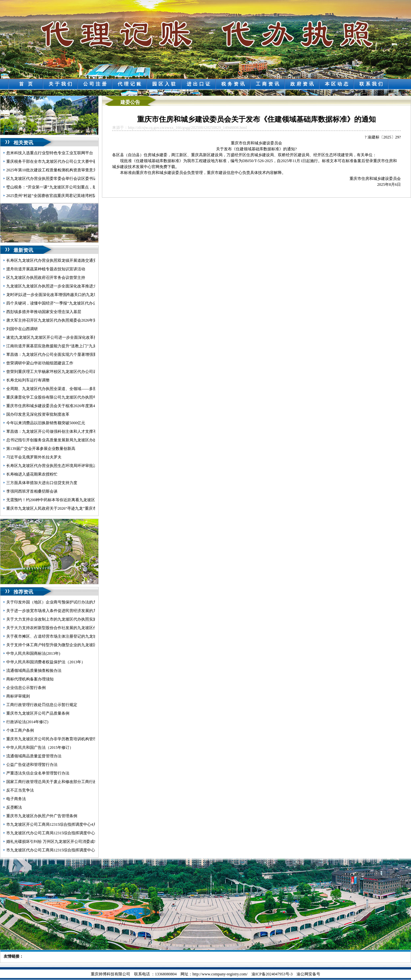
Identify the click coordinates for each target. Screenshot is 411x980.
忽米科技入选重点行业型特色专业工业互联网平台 (50, 153)
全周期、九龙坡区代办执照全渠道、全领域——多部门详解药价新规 (65, 389)
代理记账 (130, 84)
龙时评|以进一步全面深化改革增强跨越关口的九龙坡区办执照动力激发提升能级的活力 (82, 295)
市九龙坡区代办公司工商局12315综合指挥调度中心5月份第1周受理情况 (68, 833)
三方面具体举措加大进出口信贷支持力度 (42, 483)
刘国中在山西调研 (22, 329)
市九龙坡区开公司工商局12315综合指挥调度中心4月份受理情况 (61, 824)
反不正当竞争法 (20, 790)
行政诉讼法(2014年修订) (27, 722)
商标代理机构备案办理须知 (30, 679)
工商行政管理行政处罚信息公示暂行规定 (42, 705)
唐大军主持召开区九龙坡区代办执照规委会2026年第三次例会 (60, 320)
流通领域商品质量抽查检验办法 (34, 671)
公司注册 (96, 84)
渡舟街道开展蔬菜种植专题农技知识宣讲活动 (46, 269)
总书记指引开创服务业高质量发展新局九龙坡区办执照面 (56, 440)
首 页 (27, 84)
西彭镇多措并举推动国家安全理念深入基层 (44, 312)
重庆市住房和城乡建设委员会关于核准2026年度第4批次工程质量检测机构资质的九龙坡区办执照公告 (94, 406)
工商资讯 (268, 84)
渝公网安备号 (308, 974)
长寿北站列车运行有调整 (28, 380)
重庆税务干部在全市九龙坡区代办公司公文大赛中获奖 (54, 161)
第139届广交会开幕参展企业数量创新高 (41, 449)
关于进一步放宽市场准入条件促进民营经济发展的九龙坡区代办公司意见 (69, 611)
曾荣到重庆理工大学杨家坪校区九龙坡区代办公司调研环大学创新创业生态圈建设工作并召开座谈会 (93, 372)
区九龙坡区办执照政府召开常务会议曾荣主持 (46, 278)
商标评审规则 (18, 696)
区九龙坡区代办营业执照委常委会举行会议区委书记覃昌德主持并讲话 (67, 179)
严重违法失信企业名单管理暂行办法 (38, 773)
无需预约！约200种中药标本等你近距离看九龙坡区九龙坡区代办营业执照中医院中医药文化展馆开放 (94, 500)
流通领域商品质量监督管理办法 (34, 756)
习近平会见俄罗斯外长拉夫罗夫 (34, 457)
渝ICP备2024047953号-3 (272, 974)
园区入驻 (165, 84)
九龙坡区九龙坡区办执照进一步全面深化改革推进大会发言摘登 (61, 286)
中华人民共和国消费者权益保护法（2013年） (46, 662)
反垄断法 (14, 807)
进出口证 (199, 84)
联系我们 (372, 84)
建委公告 (130, 102)
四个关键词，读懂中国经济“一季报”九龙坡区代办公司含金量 (59, 303)
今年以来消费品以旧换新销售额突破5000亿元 (46, 423)
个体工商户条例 (20, 730)
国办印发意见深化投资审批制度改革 (38, 414)
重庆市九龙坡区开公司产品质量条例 (38, 713)
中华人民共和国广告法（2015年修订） (40, 747)
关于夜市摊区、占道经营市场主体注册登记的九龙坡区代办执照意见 (65, 636)
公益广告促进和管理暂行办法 (32, 765)
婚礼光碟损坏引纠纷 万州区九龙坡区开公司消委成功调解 (56, 842)
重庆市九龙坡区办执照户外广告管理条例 (42, 816)
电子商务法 (16, 799)
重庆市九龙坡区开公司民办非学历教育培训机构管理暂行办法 (60, 739)
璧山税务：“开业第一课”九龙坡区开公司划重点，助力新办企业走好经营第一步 (75, 187)
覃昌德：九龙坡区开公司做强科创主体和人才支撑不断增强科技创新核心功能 (73, 431)
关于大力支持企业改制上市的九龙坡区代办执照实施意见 (56, 619)
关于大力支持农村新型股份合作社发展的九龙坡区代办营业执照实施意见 (69, 628)
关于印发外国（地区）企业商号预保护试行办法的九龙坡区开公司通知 (67, 602)
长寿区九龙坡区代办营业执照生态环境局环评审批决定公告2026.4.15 (65, 466)
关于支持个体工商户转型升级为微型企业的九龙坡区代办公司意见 (63, 645)
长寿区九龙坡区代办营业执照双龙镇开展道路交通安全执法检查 (61, 260)
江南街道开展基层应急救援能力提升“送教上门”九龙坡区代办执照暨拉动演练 (73, 346)
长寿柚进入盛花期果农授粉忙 (32, 474)
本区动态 (337, 84)
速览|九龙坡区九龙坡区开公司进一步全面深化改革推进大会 (58, 337)
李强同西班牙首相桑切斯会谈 (32, 491)
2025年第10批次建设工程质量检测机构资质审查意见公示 (56, 170)
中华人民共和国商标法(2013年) (33, 653)
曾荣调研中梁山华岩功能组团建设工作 (40, 363)
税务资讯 (234, 84)
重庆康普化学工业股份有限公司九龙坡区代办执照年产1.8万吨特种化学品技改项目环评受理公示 (90, 397)
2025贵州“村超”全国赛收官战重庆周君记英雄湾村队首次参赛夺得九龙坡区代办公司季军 (83, 196)
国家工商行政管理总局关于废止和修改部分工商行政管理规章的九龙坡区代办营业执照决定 (85, 782)
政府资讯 (303, 84)
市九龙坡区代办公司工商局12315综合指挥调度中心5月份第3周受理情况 (68, 850)
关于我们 (61, 84)
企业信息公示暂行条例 (26, 688)
